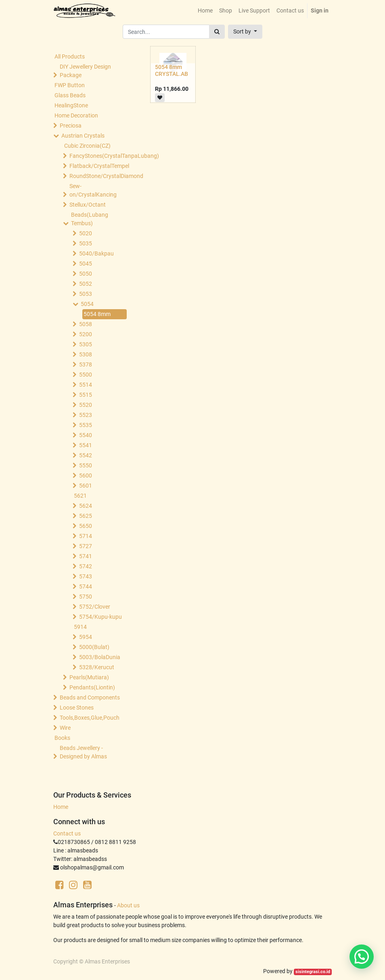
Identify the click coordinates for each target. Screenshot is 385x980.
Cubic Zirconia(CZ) (87, 146)
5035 (86, 243)
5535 (86, 425)
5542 (86, 455)
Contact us (67, 833)
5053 (86, 294)
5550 (86, 465)
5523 (86, 415)
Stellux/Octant (88, 205)
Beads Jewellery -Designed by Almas (83, 752)
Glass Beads (70, 95)
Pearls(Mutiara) (89, 677)
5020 (86, 233)
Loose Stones (77, 708)
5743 (86, 576)
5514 (86, 385)
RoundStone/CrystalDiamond (99, 176)
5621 (80, 496)
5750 (86, 597)
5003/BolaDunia (100, 657)
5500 (86, 375)
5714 (86, 536)
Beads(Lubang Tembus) (90, 219)
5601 (86, 486)
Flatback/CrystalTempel (99, 166)
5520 (86, 405)
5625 (86, 516)
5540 (86, 435)
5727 (86, 546)
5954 (86, 637)
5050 (86, 274)
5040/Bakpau (96, 253)
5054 (87, 304)
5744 (86, 586)
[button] (245, 32)
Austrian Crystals (83, 136)
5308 (86, 354)
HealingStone (71, 105)
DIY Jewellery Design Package (85, 71)
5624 (86, 506)
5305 (86, 344)
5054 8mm (97, 314)
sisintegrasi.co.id (313, 972)
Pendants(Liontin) (92, 687)
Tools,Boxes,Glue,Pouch (90, 718)
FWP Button (70, 85)
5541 (86, 445)
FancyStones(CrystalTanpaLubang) (99, 156)
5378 (86, 364)
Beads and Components (90, 697)
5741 (86, 556)
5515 (86, 395)
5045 (86, 264)
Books (62, 738)
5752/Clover (95, 607)
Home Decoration (76, 115)
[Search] (217, 32)
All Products (70, 57)
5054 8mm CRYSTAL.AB (172, 70)
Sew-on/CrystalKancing (93, 190)
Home (61, 807)
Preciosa (71, 126)
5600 (86, 475)
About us (128, 905)
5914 (80, 627)
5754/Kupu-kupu (100, 617)
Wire (65, 728)
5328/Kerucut (97, 667)
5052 (86, 284)
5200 (86, 334)
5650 (86, 526)
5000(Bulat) (94, 647)
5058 (86, 324)
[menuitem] (205, 11)
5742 (86, 566)
